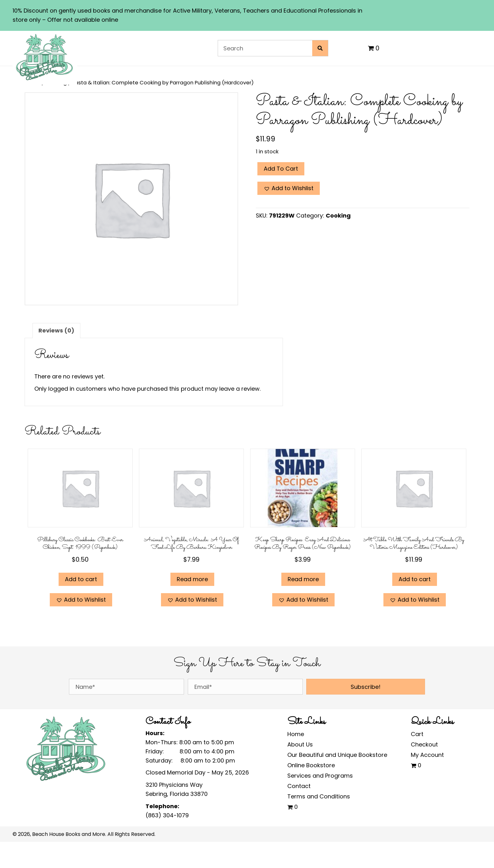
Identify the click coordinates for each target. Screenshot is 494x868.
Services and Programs (320, 776)
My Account (427, 755)
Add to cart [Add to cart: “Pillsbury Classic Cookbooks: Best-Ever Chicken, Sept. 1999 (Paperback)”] (81, 579)
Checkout (424, 744)
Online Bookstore (311, 765)
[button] (289, 188)
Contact (299, 786)
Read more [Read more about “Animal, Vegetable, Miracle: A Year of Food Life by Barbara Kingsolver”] (192, 579)
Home (296, 734)
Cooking (338, 216)
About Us (300, 744)
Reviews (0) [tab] (56, 330)
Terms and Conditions (319, 796)
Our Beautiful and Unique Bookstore (337, 755)
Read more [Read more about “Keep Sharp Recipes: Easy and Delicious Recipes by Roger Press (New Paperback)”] (303, 579)
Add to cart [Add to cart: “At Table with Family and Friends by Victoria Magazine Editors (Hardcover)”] (415, 579)
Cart (417, 734)
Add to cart (281, 169)
